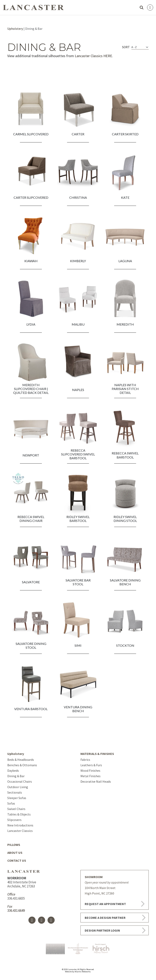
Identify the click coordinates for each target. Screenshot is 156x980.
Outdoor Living (18, 787)
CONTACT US (17, 860)
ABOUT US (15, 853)
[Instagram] (51, 920)
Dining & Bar (16, 776)
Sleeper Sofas (17, 798)
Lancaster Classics (20, 831)
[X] (42, 920)
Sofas (11, 803)
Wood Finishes (90, 771)
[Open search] (142, 7)
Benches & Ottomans (22, 765)
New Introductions (20, 825)
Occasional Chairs (20, 781)
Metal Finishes (90, 776)
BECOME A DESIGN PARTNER (105, 918)
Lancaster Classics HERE (93, 56)
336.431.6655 (16, 898)
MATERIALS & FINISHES (97, 754)
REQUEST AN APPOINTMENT (105, 904)
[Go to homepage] (33, 7)
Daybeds (13, 771)
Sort (126, 47)
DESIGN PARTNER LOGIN (102, 930)
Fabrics (85, 760)
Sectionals (15, 792)
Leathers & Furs (91, 765)
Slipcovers (14, 820)
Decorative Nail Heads (96, 781)
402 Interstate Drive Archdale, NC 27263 (22, 882)
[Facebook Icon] (32, 920)
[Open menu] (150, 7)
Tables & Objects (19, 814)
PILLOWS (14, 845)
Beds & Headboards (21, 760)
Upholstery (15, 29)
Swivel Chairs (16, 809)
